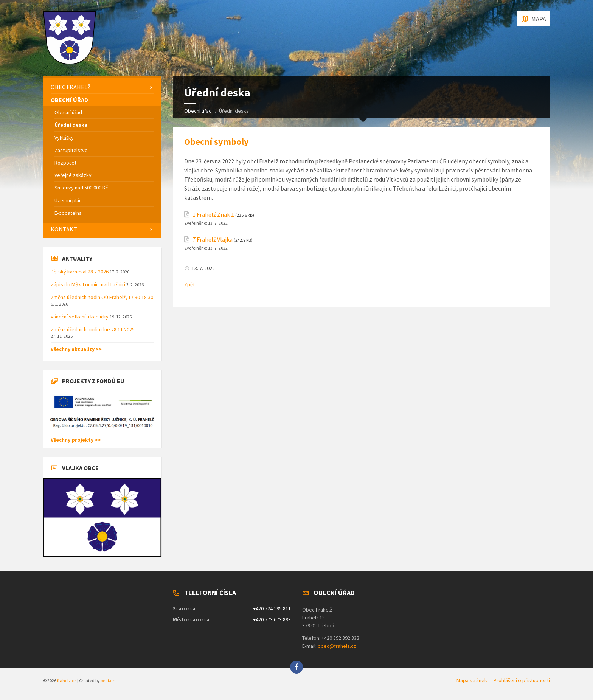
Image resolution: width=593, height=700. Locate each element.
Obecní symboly (217, 142)
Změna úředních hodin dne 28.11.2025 (93, 329)
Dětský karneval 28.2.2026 (80, 272)
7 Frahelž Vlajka (213, 240)
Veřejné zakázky (73, 175)
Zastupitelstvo (71, 150)
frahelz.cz (67, 681)
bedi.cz (108, 681)
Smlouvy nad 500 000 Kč (81, 188)
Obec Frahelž (71, 87)
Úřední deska (71, 125)
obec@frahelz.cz (337, 646)
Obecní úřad (198, 111)
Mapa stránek (472, 680)
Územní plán (68, 200)
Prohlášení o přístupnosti (522, 680)
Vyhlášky (64, 138)
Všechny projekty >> (76, 440)
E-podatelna (68, 213)
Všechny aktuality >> (76, 349)
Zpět (189, 284)
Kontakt (64, 229)
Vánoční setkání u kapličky (80, 317)
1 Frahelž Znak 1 (213, 215)
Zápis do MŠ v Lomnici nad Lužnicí (88, 284)
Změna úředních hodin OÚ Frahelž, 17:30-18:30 (102, 297)
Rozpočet (65, 163)
